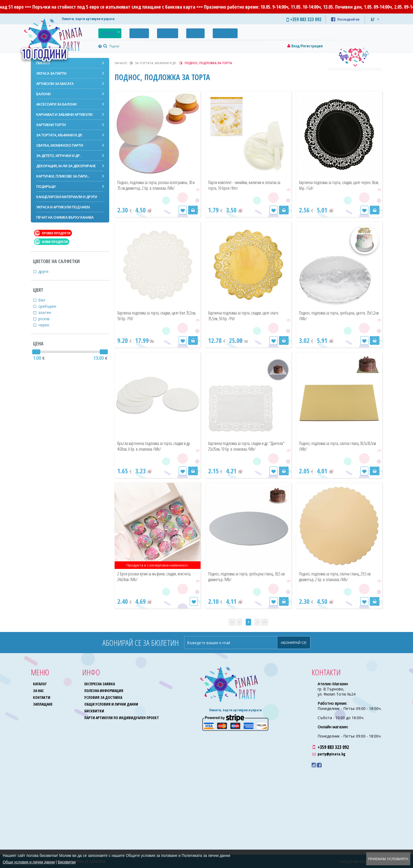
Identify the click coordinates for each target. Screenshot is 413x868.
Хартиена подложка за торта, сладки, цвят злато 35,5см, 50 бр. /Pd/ (244, 316)
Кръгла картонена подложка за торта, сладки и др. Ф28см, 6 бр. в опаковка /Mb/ (157, 446)
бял (45, 300)
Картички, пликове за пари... (63, 176)
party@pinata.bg (332, 754)
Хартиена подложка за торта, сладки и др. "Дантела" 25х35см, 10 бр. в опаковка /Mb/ (247, 449)
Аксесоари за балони (56, 104)
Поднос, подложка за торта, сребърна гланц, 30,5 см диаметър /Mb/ (244, 577)
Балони (43, 94)
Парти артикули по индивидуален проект (122, 718)
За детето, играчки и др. (58, 156)
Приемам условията (388, 859)
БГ (373, 19)
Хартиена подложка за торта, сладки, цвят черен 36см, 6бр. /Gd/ (335, 185)
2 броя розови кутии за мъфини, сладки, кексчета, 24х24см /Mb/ (156, 577)
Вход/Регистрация (307, 46)
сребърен (51, 306)
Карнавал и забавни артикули (64, 114)
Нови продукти (51, 242)
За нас (176, 32)
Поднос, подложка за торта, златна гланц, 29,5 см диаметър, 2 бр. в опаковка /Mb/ (339, 577)
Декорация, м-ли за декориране (66, 166)
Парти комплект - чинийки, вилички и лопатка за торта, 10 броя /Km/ (244, 185)
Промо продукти (53, 233)
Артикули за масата (55, 84)
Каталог (106, 32)
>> (265, 622)
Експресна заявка (100, 684)
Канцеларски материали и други (67, 197)
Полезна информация (104, 691)
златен (48, 312)
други (47, 271)
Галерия (154, 32)
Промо (131, 32)
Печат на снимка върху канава (65, 217)
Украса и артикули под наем (63, 207)
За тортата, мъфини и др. (60, 135)
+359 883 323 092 (333, 747)
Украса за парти (51, 73)
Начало (121, 63)
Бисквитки (95, 711)
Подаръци (46, 186)
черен (47, 325)
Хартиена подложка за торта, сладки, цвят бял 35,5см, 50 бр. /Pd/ (153, 316)
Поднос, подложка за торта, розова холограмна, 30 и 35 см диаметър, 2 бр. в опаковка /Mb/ (156, 188)
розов (47, 319)
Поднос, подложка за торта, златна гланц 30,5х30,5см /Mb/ (339, 446)
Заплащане (43, 704)
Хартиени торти (51, 125)
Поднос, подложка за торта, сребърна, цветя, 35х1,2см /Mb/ (336, 316)
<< (232, 622)
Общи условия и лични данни (112, 704)
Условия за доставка (104, 697)
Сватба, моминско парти (60, 145)
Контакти (201, 32)
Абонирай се (294, 643)
